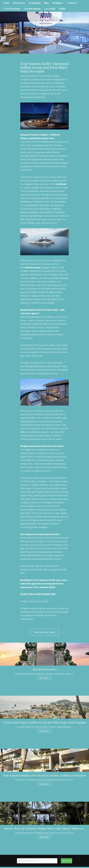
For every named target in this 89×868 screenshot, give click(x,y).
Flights (62, 9)
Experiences (19, 3)
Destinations (35, 3)
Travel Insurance (12, 9)
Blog (46, 3)
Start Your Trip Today (44, 632)
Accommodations (32, 9)
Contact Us (72, 3)
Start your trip (67, 861)
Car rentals (50, 9)
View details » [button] (44, 678)
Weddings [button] (58, 3)
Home (6, 3)
